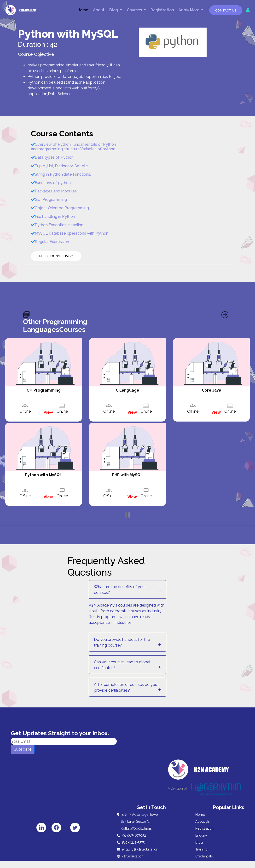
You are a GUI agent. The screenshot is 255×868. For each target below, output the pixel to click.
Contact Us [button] (226, 10)
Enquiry (201, 835)
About (99, 10)
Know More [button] (190, 10)
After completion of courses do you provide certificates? (126, 687)
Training (201, 849)
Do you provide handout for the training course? (122, 642)
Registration (162, 10)
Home (83, 10)
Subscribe (23, 749)
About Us (203, 822)
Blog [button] (114, 10)
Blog (199, 842)
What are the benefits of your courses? (120, 590)
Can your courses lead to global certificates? (122, 665)
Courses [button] (135, 10)
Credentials (204, 856)
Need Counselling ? (56, 256)
